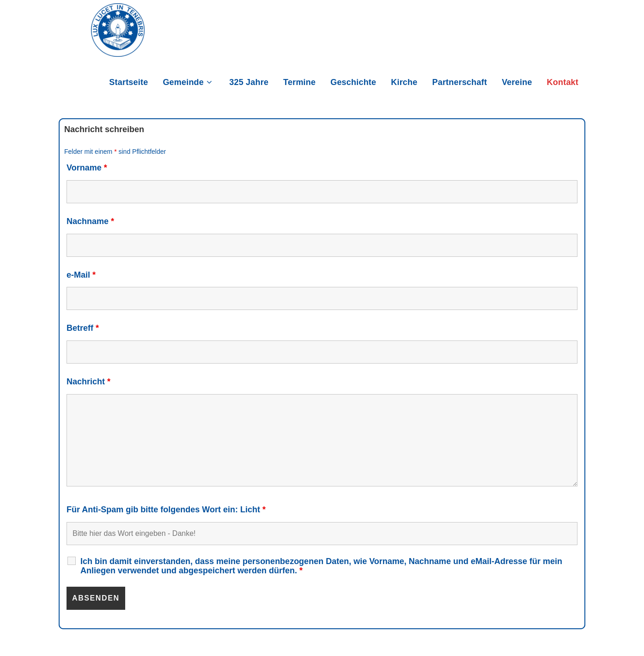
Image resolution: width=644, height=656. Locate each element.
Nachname (90, 221)
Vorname (87, 168)
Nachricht (88, 382)
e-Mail (81, 275)
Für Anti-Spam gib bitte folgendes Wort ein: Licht (166, 510)
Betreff (83, 328)
